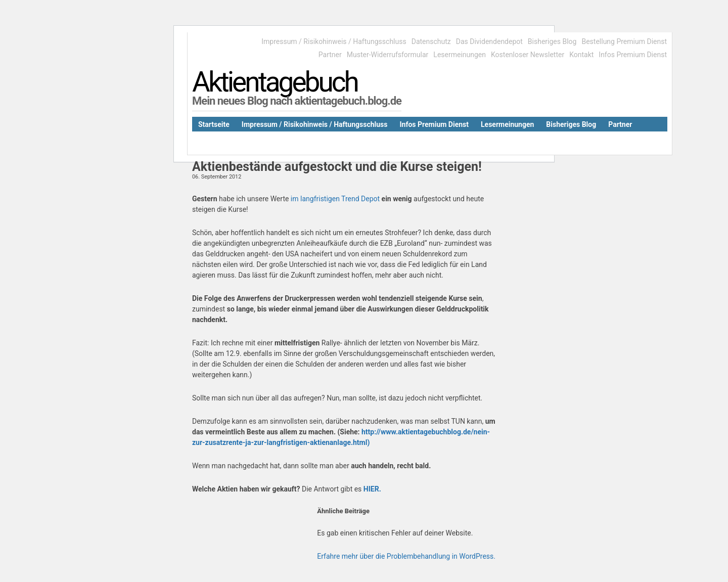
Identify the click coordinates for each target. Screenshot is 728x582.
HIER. (372, 489)
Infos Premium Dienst (633, 55)
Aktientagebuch (275, 82)
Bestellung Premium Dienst (624, 41)
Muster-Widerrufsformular (388, 55)
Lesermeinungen (460, 55)
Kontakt (581, 55)
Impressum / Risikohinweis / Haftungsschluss (334, 41)
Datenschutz (431, 41)
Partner (330, 55)
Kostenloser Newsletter (528, 55)
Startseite (214, 124)
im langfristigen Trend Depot (335, 199)
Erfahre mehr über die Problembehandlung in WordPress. (406, 556)
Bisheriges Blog (552, 41)
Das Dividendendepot (489, 41)
